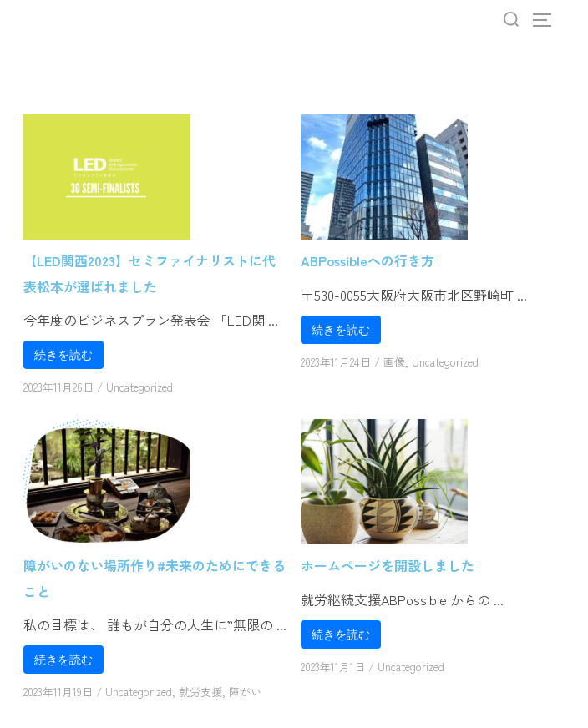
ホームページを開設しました (388, 565)
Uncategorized (139, 387)
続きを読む (63, 355)
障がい (245, 692)
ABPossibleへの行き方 (367, 260)
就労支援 (200, 692)
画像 (394, 362)
